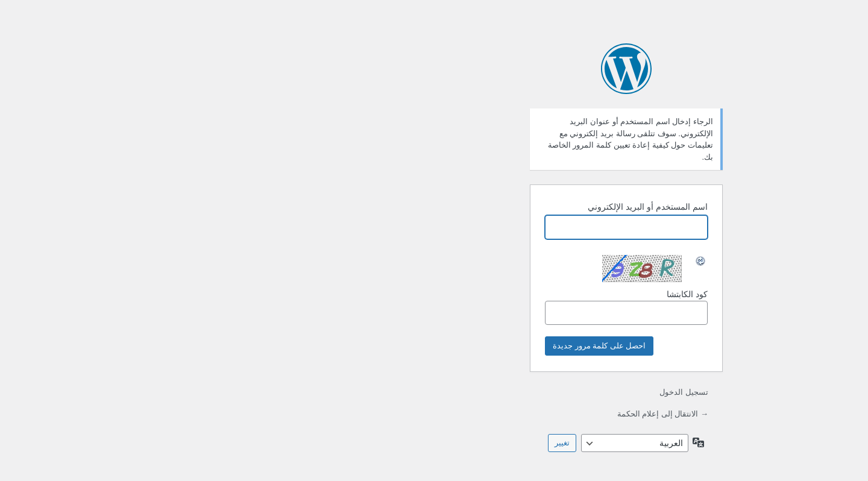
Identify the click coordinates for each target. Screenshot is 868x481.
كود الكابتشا (434, 307)
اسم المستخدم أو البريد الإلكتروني (455, 207)
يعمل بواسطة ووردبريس (434, 69)
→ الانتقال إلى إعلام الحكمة (470, 414)
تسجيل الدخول (492, 392)
